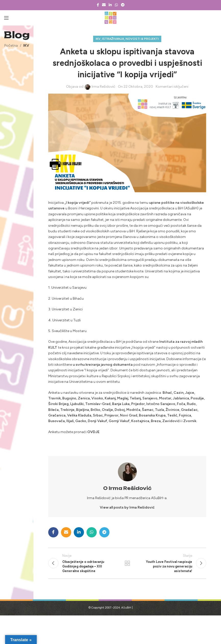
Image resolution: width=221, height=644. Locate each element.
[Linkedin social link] (110, 5)
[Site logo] (111, 18)
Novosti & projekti (142, 39)
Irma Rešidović (103, 87)
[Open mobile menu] (6, 18)
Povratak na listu (127, 564)
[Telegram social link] (123, 5)
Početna (11, 46)
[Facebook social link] (98, 5)
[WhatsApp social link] (116, 5)
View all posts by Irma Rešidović (127, 507)
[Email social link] (104, 5)
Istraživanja (113, 39)
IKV (26, 46)
